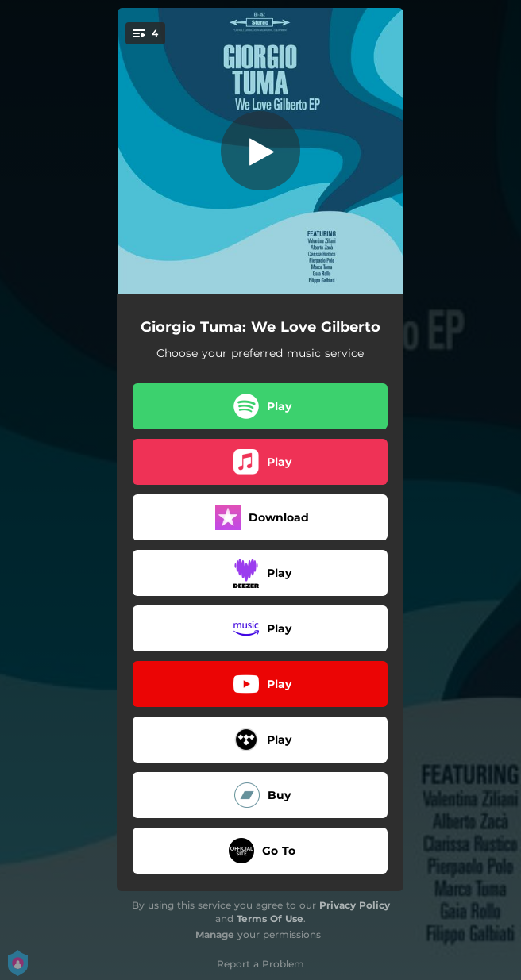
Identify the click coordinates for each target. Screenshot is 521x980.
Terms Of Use (270, 919)
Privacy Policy (355, 905)
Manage (215, 934)
